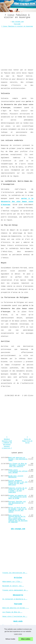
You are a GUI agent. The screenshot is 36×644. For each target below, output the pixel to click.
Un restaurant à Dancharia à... (15, 599)
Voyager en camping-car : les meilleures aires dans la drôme (18, 497)
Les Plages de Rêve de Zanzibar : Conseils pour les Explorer (18, 465)
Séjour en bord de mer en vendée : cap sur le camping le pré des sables (18, 510)
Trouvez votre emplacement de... (15, 590)
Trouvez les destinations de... (15, 573)
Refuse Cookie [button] (10, 639)
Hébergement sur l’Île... (12, 582)
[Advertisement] (18, 47)
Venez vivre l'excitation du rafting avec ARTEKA (18, 471)
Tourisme (17, 24)
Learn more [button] (18, 634)
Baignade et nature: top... (13, 586)
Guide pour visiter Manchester (16, 477)
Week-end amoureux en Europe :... (16, 608)
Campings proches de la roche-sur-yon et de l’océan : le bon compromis (18, 490)
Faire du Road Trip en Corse (27, 441)
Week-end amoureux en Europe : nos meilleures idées (18, 459)
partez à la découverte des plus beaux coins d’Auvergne (17, 202)
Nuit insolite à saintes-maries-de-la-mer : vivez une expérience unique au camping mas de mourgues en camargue (18, 519)
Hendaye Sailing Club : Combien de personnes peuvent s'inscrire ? (7, 444)
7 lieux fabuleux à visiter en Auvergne (17, 26)
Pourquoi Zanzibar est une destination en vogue (17, 503)
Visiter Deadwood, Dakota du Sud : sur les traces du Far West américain (18, 483)
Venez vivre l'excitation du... (15, 616)
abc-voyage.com (18, 22)
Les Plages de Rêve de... (12, 612)
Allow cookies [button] (26, 639)
